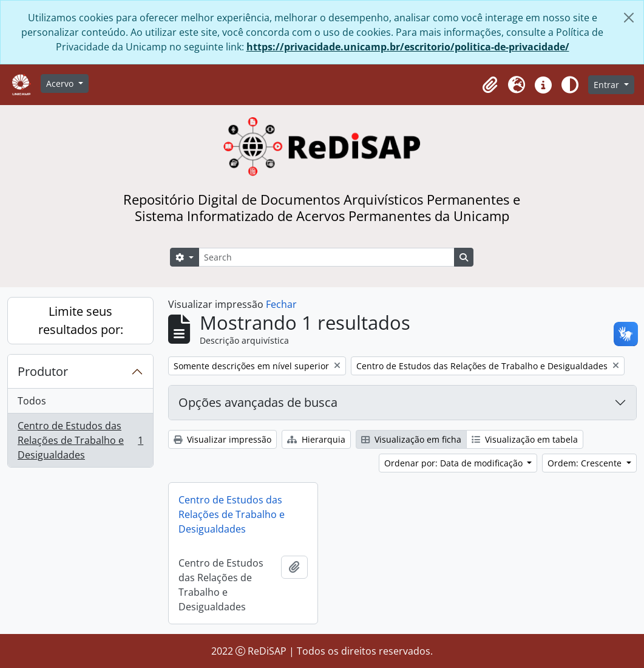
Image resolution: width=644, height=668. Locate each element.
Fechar (281, 304)
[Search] (327, 257)
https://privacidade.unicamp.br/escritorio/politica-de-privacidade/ (408, 47)
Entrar (608, 85)
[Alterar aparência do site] (570, 85)
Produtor (43, 371)
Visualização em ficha (411, 439)
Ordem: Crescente (586, 463)
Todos (32, 401)
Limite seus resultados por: (81, 320)
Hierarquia (316, 439)
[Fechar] (629, 18)
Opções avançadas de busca (258, 402)
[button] (490, 85)
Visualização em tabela (525, 439)
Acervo (61, 83)
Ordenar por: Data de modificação (455, 463)
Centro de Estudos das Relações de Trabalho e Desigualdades (80, 440)
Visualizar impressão (222, 439)
